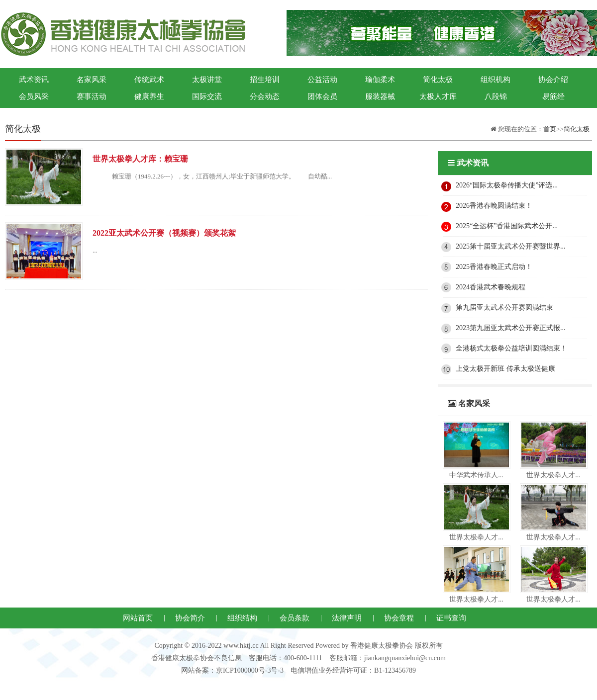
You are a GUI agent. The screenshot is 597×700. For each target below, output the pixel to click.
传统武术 (149, 80)
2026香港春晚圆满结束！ (494, 206)
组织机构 (496, 80)
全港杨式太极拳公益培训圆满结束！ (511, 348)
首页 (550, 129)
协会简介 (190, 618)
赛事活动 (92, 96)
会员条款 (295, 618)
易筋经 (553, 96)
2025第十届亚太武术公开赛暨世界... (511, 246)
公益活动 (322, 80)
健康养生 (149, 96)
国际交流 (207, 96)
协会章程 (399, 618)
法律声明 (347, 618)
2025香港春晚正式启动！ (494, 267)
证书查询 (451, 618)
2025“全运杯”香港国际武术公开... (507, 226)
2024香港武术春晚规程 (491, 287)
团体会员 (322, 96)
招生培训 (265, 80)
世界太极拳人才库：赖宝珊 (140, 159)
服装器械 (380, 96)
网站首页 (138, 618)
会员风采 (34, 96)
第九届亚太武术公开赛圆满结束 (504, 307)
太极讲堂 (207, 80)
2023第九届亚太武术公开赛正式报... (511, 328)
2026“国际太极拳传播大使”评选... (507, 185)
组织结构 (242, 618)
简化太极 (438, 80)
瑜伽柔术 (380, 80)
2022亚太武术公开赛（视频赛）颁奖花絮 (164, 233)
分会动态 (265, 96)
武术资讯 (34, 80)
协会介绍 (553, 80)
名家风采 (92, 80)
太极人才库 (438, 96)
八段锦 (496, 96)
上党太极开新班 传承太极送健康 (505, 369)
